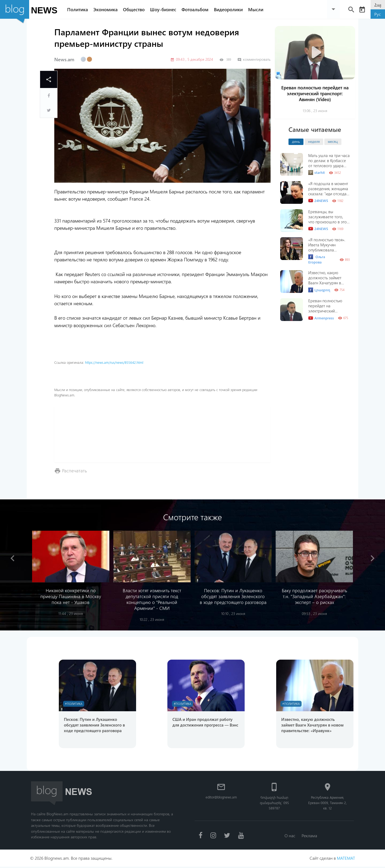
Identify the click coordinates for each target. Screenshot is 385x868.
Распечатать (75, 470)
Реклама (310, 837)
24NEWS (318, 201)
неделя (314, 141)
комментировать (254, 59)
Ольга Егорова (317, 259)
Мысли (258, 9)
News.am (64, 59)
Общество (136, 9)
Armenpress (321, 318)
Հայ (378, 5)
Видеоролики (230, 9)
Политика (80, 9)
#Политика (75, 704)
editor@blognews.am (221, 798)
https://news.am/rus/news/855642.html (114, 362)
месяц (333, 141)
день (296, 141)
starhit (317, 173)
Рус (378, 14)
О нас (289, 837)
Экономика (108, 9)
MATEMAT (346, 859)
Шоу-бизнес (165, 9)
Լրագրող (319, 290)
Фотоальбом (197, 9)
